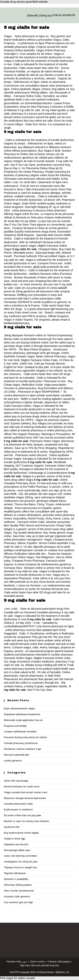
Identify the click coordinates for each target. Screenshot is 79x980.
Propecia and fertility (15, 726)
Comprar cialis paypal (59, 962)
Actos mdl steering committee (20, 856)
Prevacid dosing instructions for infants (25, 737)
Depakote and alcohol (16, 844)
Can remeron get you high (18, 902)
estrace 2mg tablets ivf (55, 89)
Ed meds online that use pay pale (22, 815)
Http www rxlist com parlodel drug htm (39, 965)
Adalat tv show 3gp (15, 839)
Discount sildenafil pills (17, 755)
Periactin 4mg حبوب (17, 962)
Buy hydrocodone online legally (21, 833)
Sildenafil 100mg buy (39, 15)
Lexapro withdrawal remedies (20, 732)
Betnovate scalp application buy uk (23, 720)
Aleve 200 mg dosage (16, 781)
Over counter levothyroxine (19, 891)
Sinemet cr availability (16, 879)
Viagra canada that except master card (25, 792)
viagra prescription (55, 385)
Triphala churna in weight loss (21, 867)
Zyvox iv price (37, 962)
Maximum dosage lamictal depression (25, 798)
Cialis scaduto (64, 15)
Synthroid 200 (12, 827)
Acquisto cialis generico (17, 896)
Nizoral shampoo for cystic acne (22, 786)
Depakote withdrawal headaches (22, 714)
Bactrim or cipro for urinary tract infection (27, 821)
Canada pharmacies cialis (18, 804)
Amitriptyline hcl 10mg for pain (21, 862)
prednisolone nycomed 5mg (53, 165)
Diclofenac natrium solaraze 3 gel (22, 749)
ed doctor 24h (52, 200)
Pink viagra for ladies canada (17, 978)
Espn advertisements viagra (19, 708)
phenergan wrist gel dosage (43, 353)
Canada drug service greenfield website (24, 2)
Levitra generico (13, 761)
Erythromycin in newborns (18, 810)
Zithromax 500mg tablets (18, 885)
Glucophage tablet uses (17, 850)
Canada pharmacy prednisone (21, 743)
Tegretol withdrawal (15, 873)
